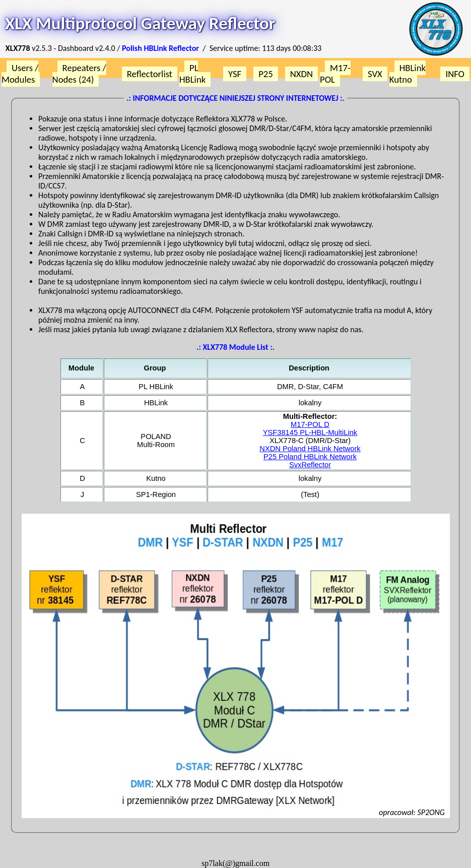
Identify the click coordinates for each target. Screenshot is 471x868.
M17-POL (335, 74)
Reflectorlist (150, 74)
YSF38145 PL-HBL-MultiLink (310, 432)
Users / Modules (20, 74)
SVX (375, 74)
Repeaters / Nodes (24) (79, 74)
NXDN (301, 74)
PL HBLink (192, 74)
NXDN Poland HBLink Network (310, 449)
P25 (266, 74)
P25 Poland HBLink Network (310, 457)
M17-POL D (310, 424)
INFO (455, 74)
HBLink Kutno (408, 74)
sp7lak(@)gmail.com (236, 863)
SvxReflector (310, 465)
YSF (235, 74)
